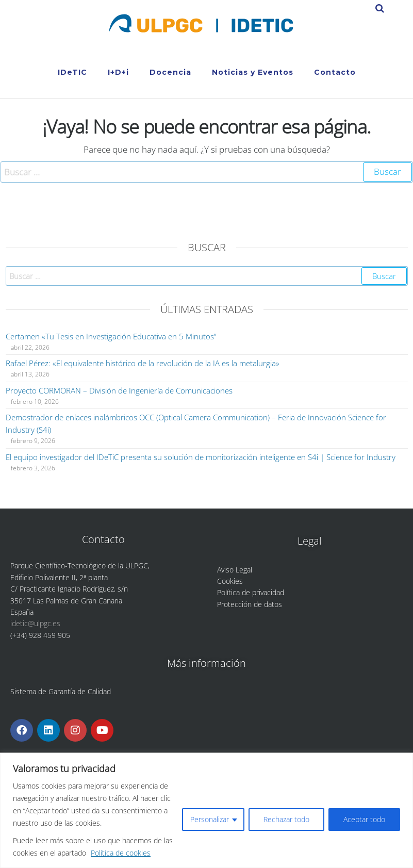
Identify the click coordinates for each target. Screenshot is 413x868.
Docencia (170, 72)
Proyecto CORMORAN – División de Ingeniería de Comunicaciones (119, 390)
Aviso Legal (235, 570)
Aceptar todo (364, 819)
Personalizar (210, 819)
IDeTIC (72, 72)
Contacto (335, 72)
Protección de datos (250, 604)
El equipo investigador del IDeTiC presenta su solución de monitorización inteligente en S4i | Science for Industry (201, 457)
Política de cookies (121, 853)
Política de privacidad (251, 592)
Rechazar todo (286, 819)
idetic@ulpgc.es (35, 623)
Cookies (230, 581)
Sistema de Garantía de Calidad (61, 691)
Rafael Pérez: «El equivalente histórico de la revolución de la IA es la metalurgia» (143, 363)
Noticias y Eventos (253, 72)
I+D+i (118, 72)
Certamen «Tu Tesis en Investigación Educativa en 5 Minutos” (111, 336)
